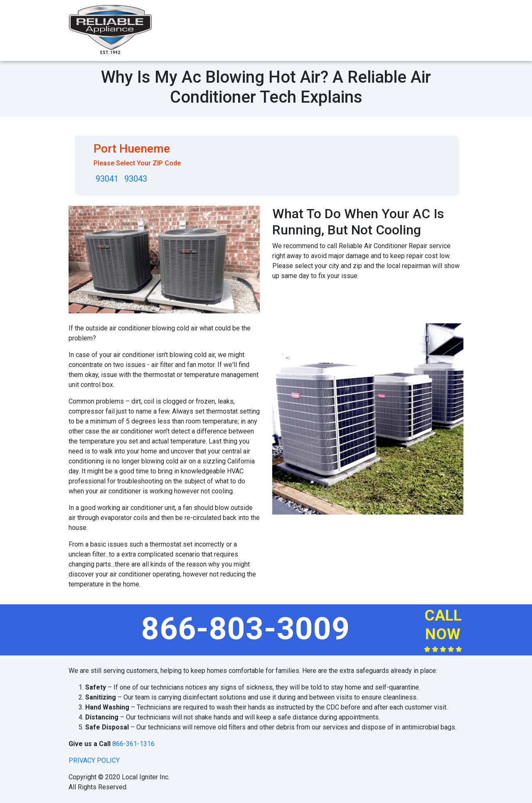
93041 (107, 179)
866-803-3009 (246, 628)
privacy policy (94, 760)
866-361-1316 (133, 744)
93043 (136, 179)
